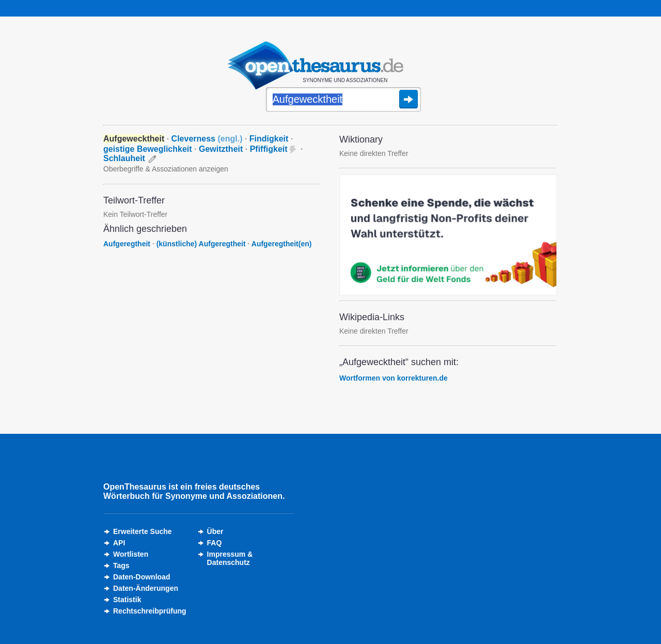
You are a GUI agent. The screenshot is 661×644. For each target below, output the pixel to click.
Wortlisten (131, 554)
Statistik (127, 600)
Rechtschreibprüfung (150, 611)
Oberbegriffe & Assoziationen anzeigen (166, 169)
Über (215, 531)
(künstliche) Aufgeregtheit (201, 244)
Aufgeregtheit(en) (282, 244)
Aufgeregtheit (127, 244)
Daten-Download (141, 577)
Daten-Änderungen (146, 588)
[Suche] (343, 100)
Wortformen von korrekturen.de (394, 378)
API (119, 543)
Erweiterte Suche (143, 531)
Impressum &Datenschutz (230, 558)
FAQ (215, 543)
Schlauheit (124, 158)
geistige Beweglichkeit (148, 149)
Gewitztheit (221, 149)
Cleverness (207, 139)
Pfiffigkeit (269, 149)
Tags (121, 566)
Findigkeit (269, 139)
